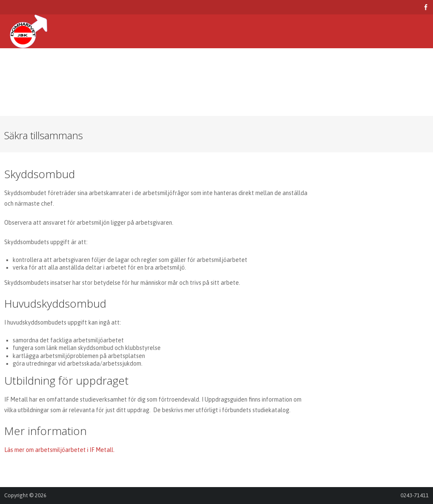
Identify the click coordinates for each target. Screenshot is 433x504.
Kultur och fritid (209, 65)
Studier (157, 65)
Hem (17, 65)
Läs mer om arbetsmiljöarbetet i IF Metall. (59, 450)
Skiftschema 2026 (325, 65)
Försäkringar (110, 65)
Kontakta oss (385, 65)
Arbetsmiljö (56, 65)
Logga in (23, 99)
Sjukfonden (267, 65)
